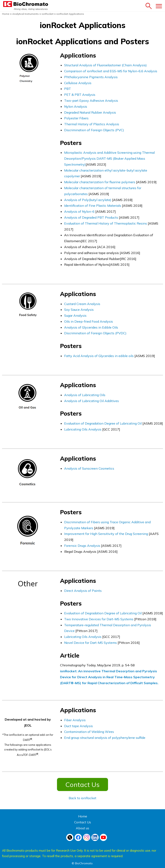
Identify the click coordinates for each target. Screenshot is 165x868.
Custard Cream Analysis (82, 304)
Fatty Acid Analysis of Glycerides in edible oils (99, 356)
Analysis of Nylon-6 (79, 211)
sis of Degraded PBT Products (96, 217)
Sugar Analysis (75, 315)
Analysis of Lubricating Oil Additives (92, 401)
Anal (68, 217)
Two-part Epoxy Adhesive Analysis (91, 101)
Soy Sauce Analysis (79, 310)
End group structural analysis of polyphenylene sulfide (105, 738)
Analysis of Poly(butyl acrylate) (88, 200)
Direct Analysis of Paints (83, 591)
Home (83, 816)
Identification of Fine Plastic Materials (93, 206)
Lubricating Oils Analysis (83, 429)
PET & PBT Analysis (80, 95)
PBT (68, 89)
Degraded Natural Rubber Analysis (90, 112)
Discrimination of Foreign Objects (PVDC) (95, 333)
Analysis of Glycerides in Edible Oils (91, 327)
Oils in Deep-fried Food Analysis (89, 321)
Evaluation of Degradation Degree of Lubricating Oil (103, 423)
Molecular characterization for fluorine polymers (100, 182)
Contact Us (82, 784)
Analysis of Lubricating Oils (85, 395)
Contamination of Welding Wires (89, 732)
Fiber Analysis (75, 720)
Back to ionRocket (82, 798)
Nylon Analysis (76, 106)
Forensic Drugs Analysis (82, 546)
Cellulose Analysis (78, 83)
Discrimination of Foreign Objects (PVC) (94, 130)
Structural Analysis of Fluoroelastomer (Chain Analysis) (105, 65)
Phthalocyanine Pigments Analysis (91, 77)
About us (82, 828)
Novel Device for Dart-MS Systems (91, 643)
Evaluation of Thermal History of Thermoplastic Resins (106, 223)
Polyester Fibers (76, 118)
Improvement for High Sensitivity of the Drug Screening (106, 534)
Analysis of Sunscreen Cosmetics (89, 468)
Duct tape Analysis (79, 726)
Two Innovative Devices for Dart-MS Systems (99, 619)
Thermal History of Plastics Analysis (92, 124)
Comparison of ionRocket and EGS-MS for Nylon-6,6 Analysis (111, 71)
